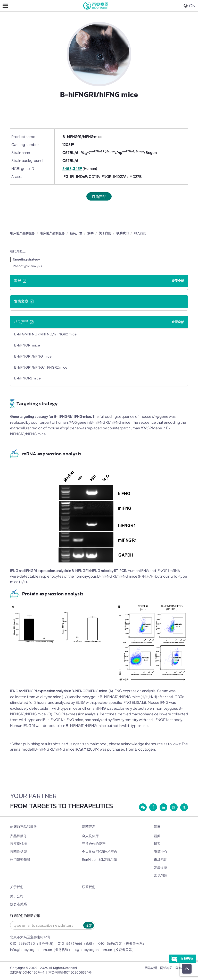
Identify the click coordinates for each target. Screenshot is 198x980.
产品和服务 (18, 836)
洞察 (90, 233)
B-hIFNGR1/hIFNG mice (33, 356)
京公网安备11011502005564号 (70, 972)
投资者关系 (18, 904)
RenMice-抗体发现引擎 (100, 860)
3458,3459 (72, 168)
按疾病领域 (18, 844)
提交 (89, 925)
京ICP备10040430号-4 (27, 972)
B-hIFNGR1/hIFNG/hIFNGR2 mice (41, 367)
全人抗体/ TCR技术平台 (100, 852)
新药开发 (76, 233)
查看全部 (178, 281)
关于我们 (105, 233)
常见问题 (161, 875)
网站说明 (151, 968)
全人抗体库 (90, 836)
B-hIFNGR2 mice (27, 378)
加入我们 (140, 233)
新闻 (157, 836)
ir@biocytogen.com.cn (93, 950)
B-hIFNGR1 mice (27, 345)
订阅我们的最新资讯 (25, 916)
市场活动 (161, 860)
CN (189, 6)
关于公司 (17, 896)
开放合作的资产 (94, 844)
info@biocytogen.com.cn (31, 950)
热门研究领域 (20, 860)
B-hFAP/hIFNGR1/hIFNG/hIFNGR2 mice (45, 334)
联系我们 (122, 233)
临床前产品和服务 (22, 233)
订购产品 (99, 196)
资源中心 (161, 852)
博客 (157, 844)
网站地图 (166, 968)
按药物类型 (18, 852)
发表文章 (161, 868)
